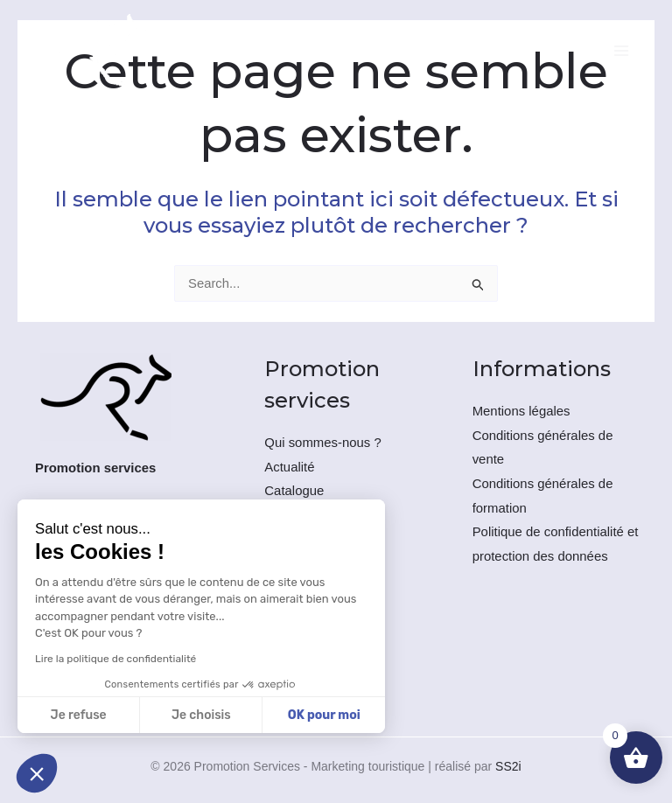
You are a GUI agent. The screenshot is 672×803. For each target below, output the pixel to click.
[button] (37, 773)
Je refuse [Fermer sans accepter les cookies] (79, 715)
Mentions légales (522, 412)
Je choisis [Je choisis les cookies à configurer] (201, 715)
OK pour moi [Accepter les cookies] (324, 715)
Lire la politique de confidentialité (115, 659)
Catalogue (294, 493)
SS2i (508, 765)
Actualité (290, 468)
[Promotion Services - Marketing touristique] (98, 55)
